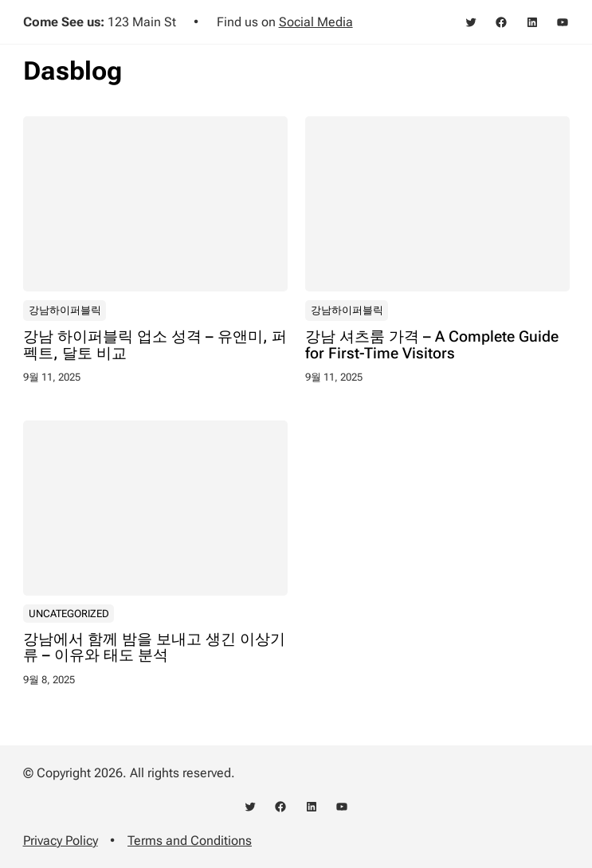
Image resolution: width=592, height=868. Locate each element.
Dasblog (73, 71)
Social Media (316, 22)
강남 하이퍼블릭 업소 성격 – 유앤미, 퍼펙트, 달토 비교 (155, 345)
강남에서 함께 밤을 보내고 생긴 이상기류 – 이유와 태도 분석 (154, 647)
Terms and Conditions (190, 841)
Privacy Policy (61, 841)
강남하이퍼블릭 (64, 309)
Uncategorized (68, 614)
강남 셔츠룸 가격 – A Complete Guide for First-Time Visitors (432, 345)
